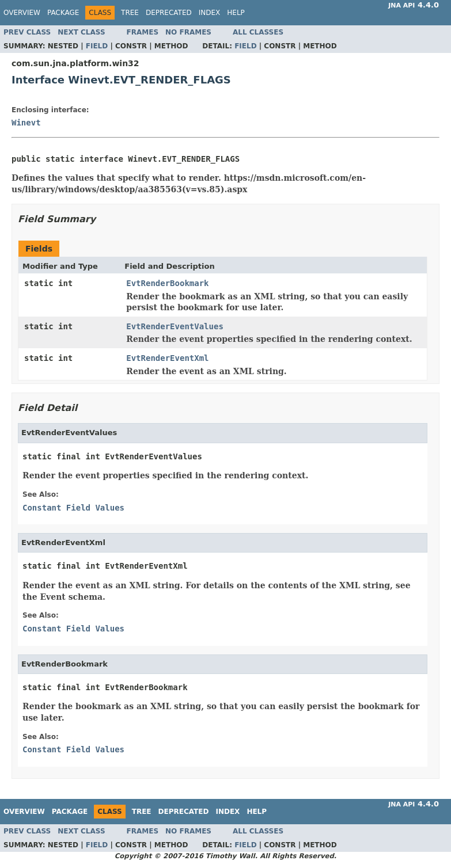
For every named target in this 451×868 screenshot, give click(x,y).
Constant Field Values (73, 508)
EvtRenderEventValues (175, 326)
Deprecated (169, 13)
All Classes (258, 32)
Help (236, 13)
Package (63, 13)
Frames (143, 32)
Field (97, 46)
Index (210, 13)
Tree (130, 13)
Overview (22, 13)
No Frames (188, 32)
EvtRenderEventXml (167, 358)
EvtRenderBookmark (167, 283)
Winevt (26, 123)
